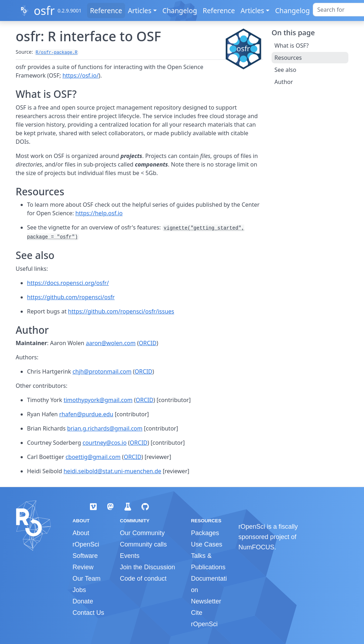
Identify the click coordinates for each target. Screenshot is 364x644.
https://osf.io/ (81, 75)
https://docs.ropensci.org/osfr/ (68, 283)
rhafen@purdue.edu (86, 414)
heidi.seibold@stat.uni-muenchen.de (113, 471)
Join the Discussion (147, 567)
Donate (83, 601)
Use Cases (207, 544)
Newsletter (206, 601)
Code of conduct (143, 579)
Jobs (79, 590)
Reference (106, 10)
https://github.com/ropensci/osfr (71, 297)
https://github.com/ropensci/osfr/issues (121, 311)
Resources (288, 58)
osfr (44, 10)
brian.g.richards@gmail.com (105, 428)
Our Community (142, 533)
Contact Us (88, 613)
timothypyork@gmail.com (98, 400)
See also (285, 70)
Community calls (143, 544)
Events (130, 556)
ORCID (148, 343)
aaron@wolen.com (111, 343)
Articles (140, 10)
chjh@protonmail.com (102, 371)
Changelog (180, 10)
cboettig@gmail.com (93, 457)
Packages (205, 533)
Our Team (87, 579)
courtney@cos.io (105, 443)
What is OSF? (291, 46)
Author (284, 82)
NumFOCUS (256, 547)
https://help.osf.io (99, 213)
